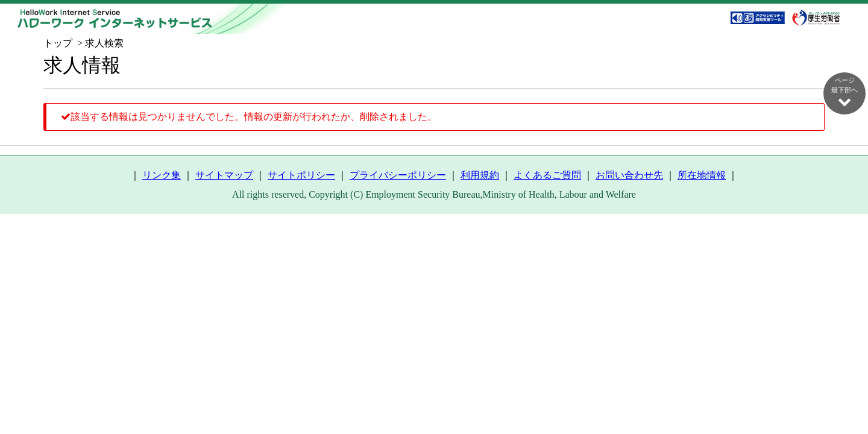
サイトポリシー (301, 175)
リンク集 (162, 175)
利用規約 (480, 175)
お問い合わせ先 (629, 175)
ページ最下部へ (844, 92)
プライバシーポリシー (398, 175)
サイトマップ (224, 175)
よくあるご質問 (547, 175)
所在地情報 (702, 175)
